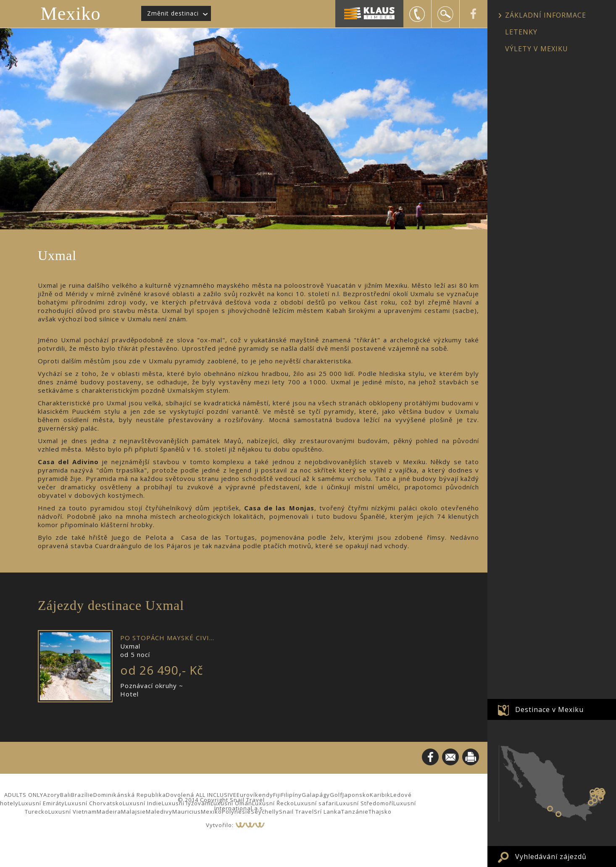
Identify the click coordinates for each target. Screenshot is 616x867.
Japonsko (356, 795)
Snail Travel (296, 812)
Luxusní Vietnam (72, 812)
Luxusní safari (315, 803)
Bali (66, 795)
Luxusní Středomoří (365, 803)
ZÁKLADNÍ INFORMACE (546, 15)
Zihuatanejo (550, 809)
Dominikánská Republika (130, 795)
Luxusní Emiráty (42, 803)
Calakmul (595, 800)
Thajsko (380, 812)
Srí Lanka (328, 812)
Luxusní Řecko (273, 803)
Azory (52, 795)
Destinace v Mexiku (549, 709)
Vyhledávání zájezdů (551, 856)
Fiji (277, 795)
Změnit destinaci (173, 13)
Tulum (600, 798)
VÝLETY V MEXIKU (537, 49)
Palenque (591, 803)
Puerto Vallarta (558, 814)
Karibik (380, 795)
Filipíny (291, 795)
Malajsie (133, 812)
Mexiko (71, 14)
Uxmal (593, 795)
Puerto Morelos (603, 793)
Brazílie (82, 795)
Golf (336, 795)
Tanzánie (355, 812)
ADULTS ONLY (24, 795)
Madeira (109, 812)
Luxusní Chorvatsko (94, 803)
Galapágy (316, 795)
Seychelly (265, 812)
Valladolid (599, 792)
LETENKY (521, 32)
